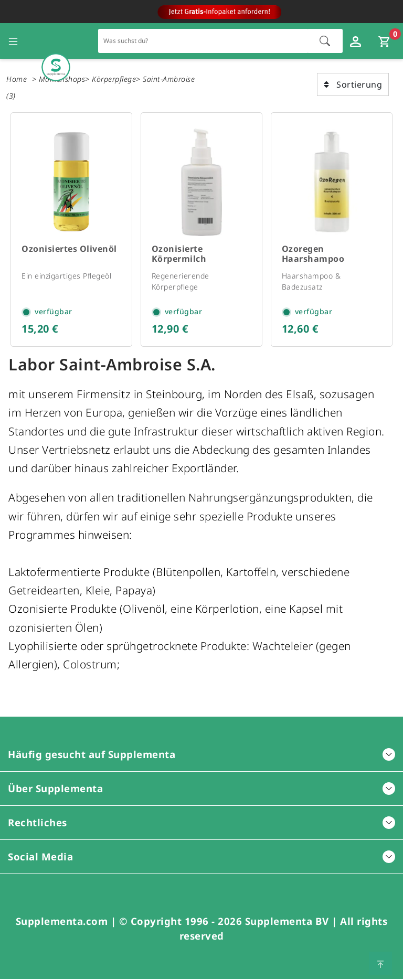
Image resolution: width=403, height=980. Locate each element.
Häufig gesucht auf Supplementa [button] (201, 755)
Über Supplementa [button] (201, 789)
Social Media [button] (201, 857)
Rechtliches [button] (201, 823)
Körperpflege (114, 79)
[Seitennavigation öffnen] (13, 41)
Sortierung (353, 84)
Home (17, 79)
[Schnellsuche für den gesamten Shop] (203, 41)
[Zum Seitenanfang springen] (380, 963)
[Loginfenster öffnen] (357, 41)
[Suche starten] (325, 41)
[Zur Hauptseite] (56, 41)
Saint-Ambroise (169, 79)
